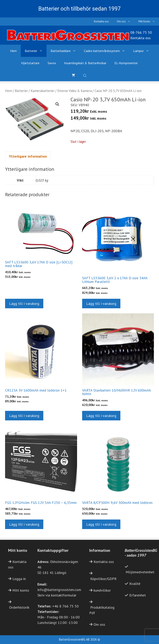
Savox (52, 63)
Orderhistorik (19, 607)
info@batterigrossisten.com (59, 590)
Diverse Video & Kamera (75, 91)
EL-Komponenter (126, 63)
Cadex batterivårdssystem (107, 51)
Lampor (143, 51)
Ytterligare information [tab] (28, 156)
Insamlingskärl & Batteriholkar (85, 63)
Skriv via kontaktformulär (57, 595)
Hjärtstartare (30, 63)
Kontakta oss (101, 21)
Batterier (36, 51)
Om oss (126, 22)
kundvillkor (102, 590)
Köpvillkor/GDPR (103, 579)
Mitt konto (21, 590)
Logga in (19, 579)
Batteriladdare (65, 51)
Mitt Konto (149, 22)
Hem (13, 51)
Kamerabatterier (43, 91)
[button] (57, 104)
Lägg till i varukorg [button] (24, 304)
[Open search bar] (85, 75)
